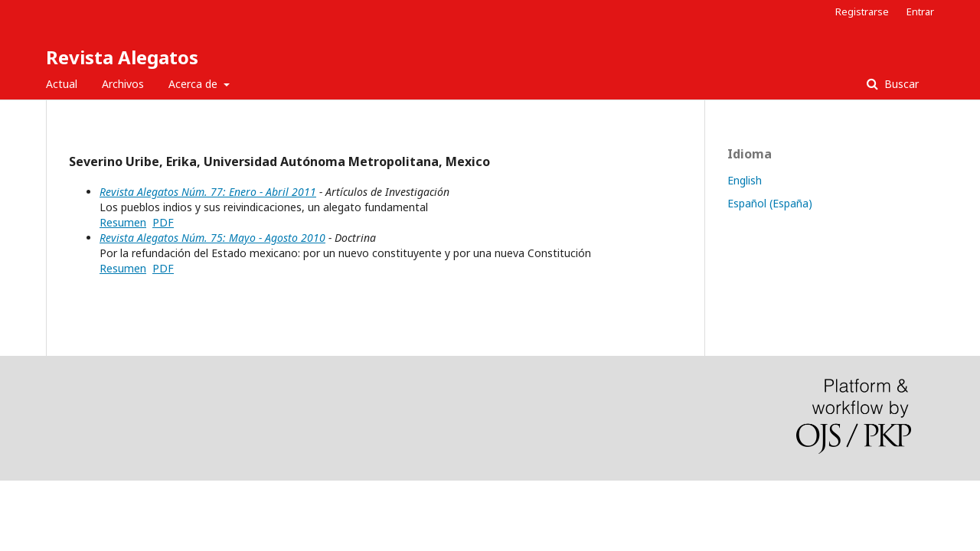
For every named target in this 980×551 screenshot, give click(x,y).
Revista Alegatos (122, 57)
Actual (62, 84)
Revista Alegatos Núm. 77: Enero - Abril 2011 (208, 192)
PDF (163, 222)
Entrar (920, 11)
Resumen (123, 222)
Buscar (900, 84)
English (745, 180)
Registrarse (862, 11)
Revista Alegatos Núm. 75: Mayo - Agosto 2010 (212, 238)
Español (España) (770, 203)
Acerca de (194, 84)
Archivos (123, 84)
